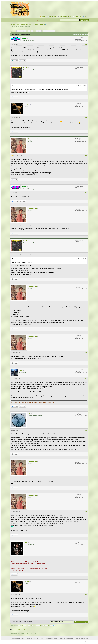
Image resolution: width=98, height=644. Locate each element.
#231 (86, 225)
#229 (86, 155)
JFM (21, 370)
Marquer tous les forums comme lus (69, 638)
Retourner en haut (38, 638)
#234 (86, 353)
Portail (44, 16)
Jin (26, 543)
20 (44, 31)
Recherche (52, 16)
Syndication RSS (84, 638)
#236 (86, 430)
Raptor (27, 104)
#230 (86, 193)
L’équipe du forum (15, 638)
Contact (23, 638)
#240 (86, 595)
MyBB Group (27, 641)
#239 (86, 558)
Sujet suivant (28, 621)
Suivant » (49, 31)
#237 (86, 478)
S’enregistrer (37, 20)
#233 (86, 303)
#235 (86, 378)
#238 (86, 512)
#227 (86, 81)
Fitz (29, 414)
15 (32, 31)
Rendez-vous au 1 (15, 24)
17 (37, 31)
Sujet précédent (17, 621)
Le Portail (29, 638)
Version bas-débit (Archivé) (51, 638)
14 (29, 31)
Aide (86, 16)
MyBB (15, 641)
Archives (42, 24)
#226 (86, 44)
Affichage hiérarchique (80, 34)
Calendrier (78, 16)
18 (40, 31)
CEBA (26, 68)
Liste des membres (65, 16)
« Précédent (20, 31)
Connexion (28, 20)
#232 (86, 254)
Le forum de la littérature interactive (30, 24)
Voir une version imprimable (19, 629)
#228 (86, 117)
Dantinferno (32, 139)
